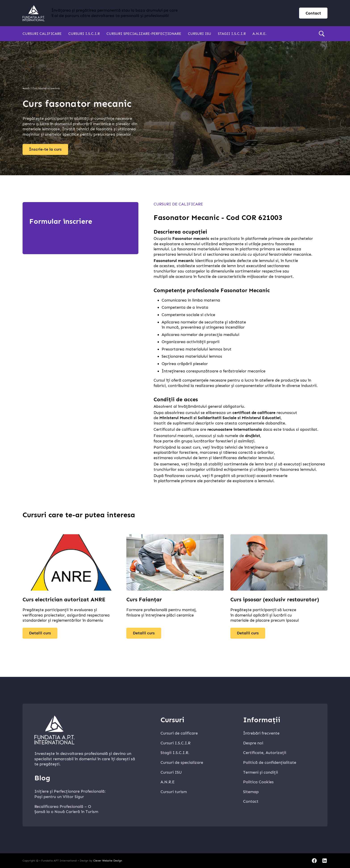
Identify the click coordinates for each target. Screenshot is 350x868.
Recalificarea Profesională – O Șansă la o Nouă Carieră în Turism (66, 809)
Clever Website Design (108, 861)
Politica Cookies (258, 782)
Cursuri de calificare (178, 204)
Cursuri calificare (42, 34)
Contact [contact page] (313, 13)
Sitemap (251, 792)
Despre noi (253, 743)
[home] (34, 13)
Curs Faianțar (144, 599)
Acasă (26, 88)
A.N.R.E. (259, 34)
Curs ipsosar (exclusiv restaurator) (275, 599)
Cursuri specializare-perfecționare (144, 34)
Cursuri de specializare (182, 762)
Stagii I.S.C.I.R (232, 34)
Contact (251, 801)
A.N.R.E (168, 782)
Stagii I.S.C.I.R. (175, 753)
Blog (42, 778)
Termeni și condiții (260, 772)
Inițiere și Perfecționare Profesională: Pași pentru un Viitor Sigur (70, 794)
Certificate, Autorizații (265, 753)
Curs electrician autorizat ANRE (64, 599)
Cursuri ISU (200, 34)
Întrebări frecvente (261, 733)
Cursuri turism (174, 792)
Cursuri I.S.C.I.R (84, 34)
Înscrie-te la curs (45, 149)
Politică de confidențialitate (270, 762)
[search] (322, 34)
